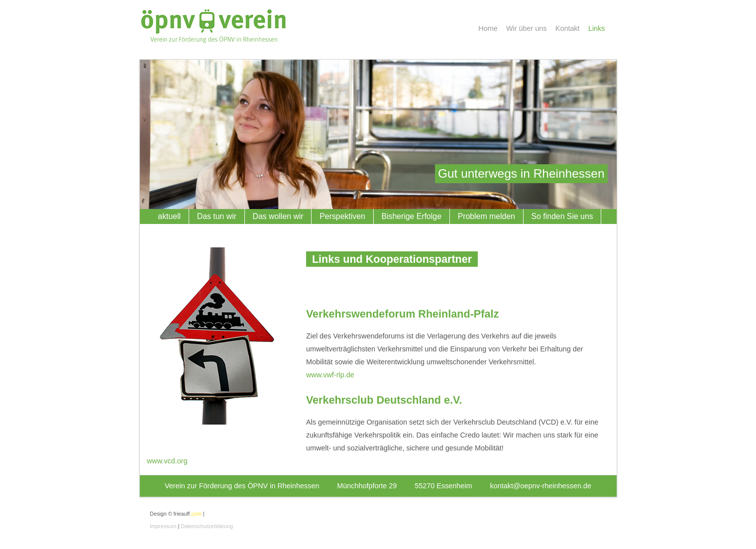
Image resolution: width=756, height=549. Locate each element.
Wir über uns (527, 28)
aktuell (169, 216)
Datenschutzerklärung (207, 526)
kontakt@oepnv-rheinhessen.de (541, 486)
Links (597, 28)
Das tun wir (217, 216)
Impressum (163, 526)
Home (488, 28)
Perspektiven (342, 216)
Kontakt (568, 28)
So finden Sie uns (562, 216)
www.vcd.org (167, 461)
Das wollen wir (278, 216)
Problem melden (486, 216)
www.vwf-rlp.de (330, 375)
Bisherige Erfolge (411, 216)
